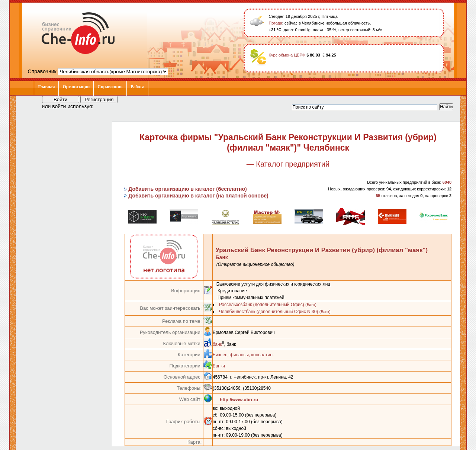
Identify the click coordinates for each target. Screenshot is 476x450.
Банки (219, 366)
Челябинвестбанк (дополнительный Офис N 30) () (275, 312)
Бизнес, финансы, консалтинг (243, 355)
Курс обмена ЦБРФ (287, 55)
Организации (76, 87)
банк (217, 344)
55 (378, 196)
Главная (46, 87)
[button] (106, 106)
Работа (137, 87)
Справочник (110, 87)
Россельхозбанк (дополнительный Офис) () (268, 305)
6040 (447, 182)
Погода (276, 23)
